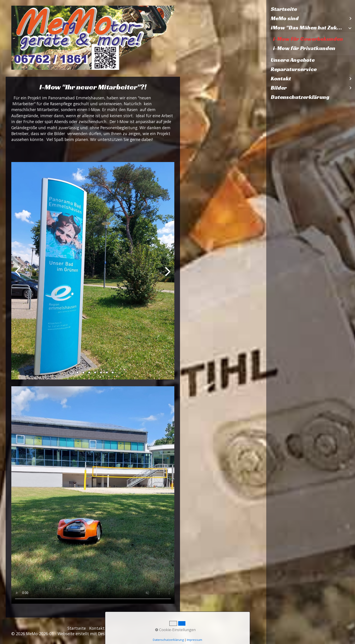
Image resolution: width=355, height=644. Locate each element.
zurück (18, 274)
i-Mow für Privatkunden (304, 48)
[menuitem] (311, 9)
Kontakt (281, 79)
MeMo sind (285, 18)
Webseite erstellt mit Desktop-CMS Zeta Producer (104, 634)
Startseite (284, 9)
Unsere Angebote (293, 60)
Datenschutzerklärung (300, 97)
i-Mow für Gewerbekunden (308, 39)
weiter (168, 274)
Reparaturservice (294, 69)
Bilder (279, 88)
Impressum (119, 628)
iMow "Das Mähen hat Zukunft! (308, 28)
